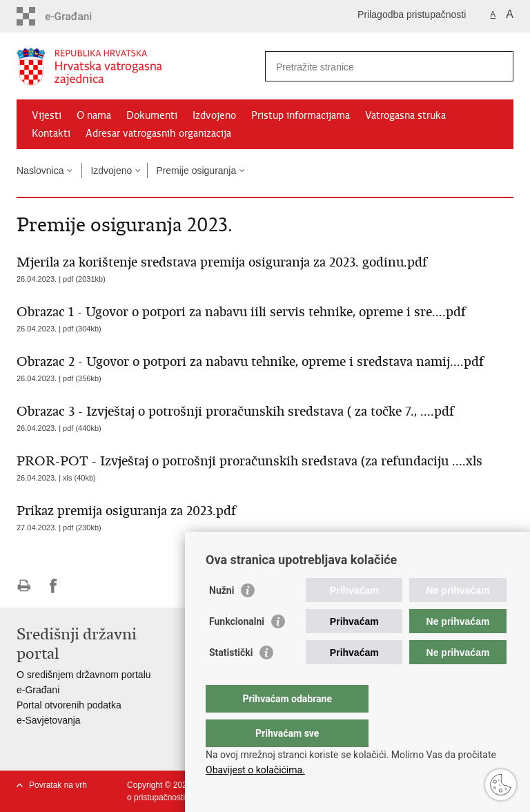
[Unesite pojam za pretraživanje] (374, 67)
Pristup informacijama (301, 115)
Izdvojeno (214, 115)
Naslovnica (40, 171)
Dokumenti (152, 115)
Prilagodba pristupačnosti (412, 14)
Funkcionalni (237, 649)
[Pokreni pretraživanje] (498, 66)
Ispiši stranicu (24, 586)
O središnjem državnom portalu (84, 675)
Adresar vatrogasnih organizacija (158, 133)
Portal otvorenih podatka (69, 705)
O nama (94, 115)
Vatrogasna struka (405, 115)
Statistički (231, 680)
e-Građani (38, 690)
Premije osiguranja (196, 171)
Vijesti (47, 115)
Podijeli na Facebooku (53, 586)
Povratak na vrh (58, 785)
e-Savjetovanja (49, 720)
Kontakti (51, 133)
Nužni (222, 618)
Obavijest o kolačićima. (255, 770)
